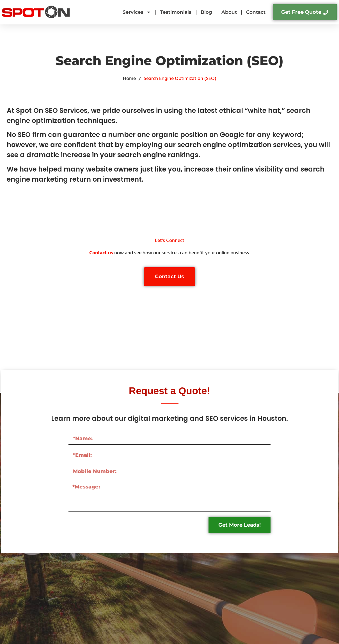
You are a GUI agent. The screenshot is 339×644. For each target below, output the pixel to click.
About (229, 12)
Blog (206, 12)
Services (137, 12)
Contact (256, 12)
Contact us (101, 253)
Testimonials (176, 12)
